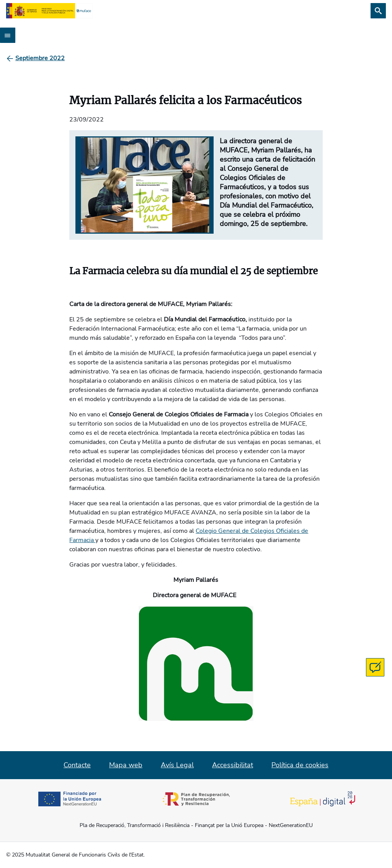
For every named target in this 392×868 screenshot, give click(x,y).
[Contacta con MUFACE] (375, 667)
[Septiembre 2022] (40, 58)
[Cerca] (378, 11)
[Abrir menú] (8, 35)
